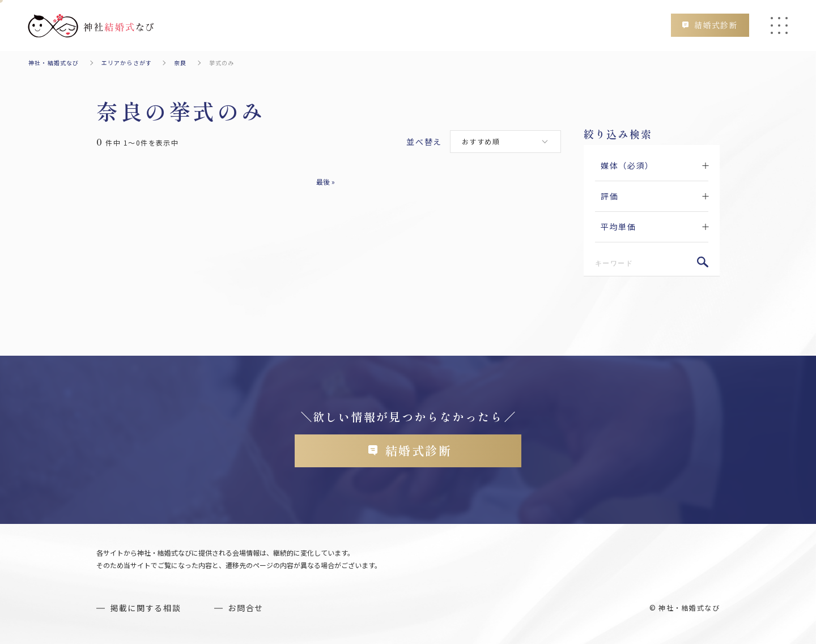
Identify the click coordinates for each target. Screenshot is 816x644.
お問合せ (246, 608)
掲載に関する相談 (145, 608)
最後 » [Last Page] (326, 182)
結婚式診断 (716, 25)
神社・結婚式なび (54, 63)
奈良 (180, 63)
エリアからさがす (127, 63)
